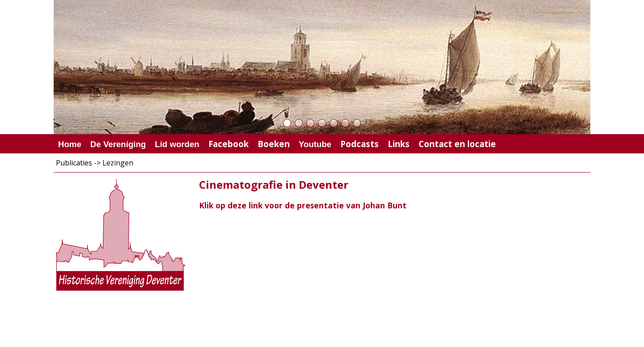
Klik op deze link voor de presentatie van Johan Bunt (303, 205)
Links (399, 144)
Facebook (229, 144)
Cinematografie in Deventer (274, 184)
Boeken (274, 144)
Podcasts (360, 144)
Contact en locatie (457, 144)
